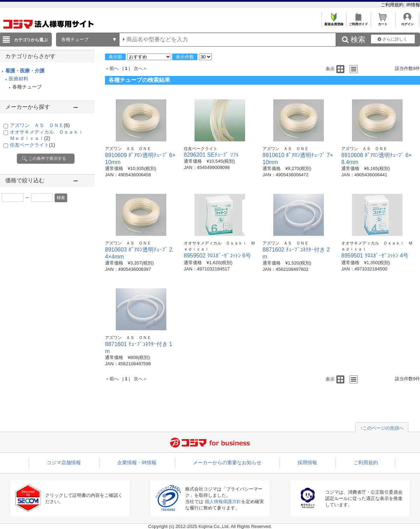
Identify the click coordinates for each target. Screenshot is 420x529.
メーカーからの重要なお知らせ (227, 463)
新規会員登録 (334, 22)
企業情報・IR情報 (137, 463)
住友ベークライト (32, 145)
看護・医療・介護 (25, 71)
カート (383, 22)
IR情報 (413, 5)
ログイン (407, 22)
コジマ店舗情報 (64, 463)
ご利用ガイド (358, 22)
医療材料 (19, 79)
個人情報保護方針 (223, 502)
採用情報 (307, 463)
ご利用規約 (393, 5)
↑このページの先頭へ (382, 428)
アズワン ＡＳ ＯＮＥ (40, 125)
